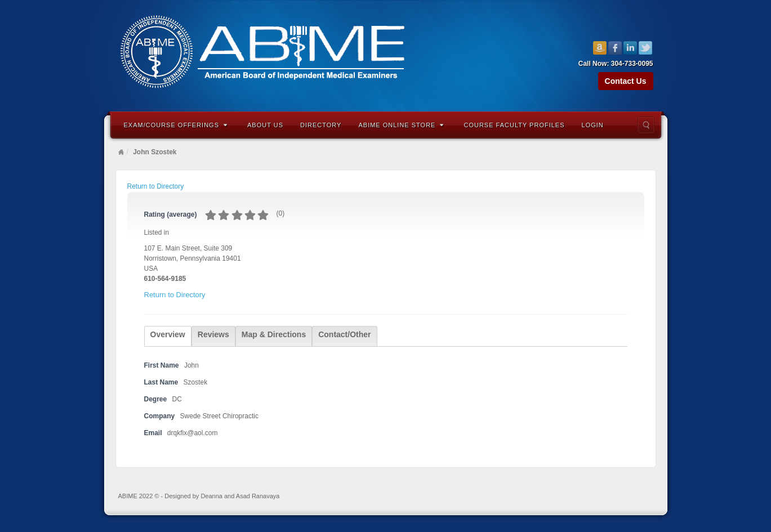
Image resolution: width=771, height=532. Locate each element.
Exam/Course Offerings (176, 125)
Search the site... (646, 125)
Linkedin (630, 48)
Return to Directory (156, 186)
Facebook (615, 48)
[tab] (168, 336)
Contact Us (626, 81)
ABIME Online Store (401, 125)
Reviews (213, 334)
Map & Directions (274, 334)
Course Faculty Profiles (514, 125)
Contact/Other (344, 334)
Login (593, 125)
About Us (265, 125)
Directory (321, 125)
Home (121, 152)
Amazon (600, 48)
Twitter (646, 48)
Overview (168, 334)
